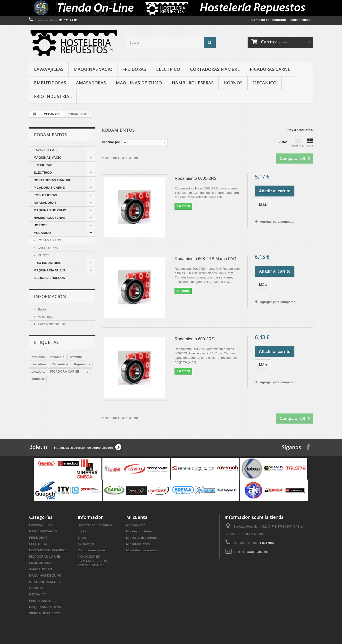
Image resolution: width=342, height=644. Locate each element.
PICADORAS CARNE (270, 69)
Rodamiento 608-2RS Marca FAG (205, 259)
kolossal (38, 379)
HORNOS (233, 83)
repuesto (38, 357)
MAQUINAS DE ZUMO (139, 83)
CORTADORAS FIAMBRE (215, 69)
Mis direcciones (138, 544)
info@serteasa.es (255, 552)
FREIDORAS (134, 69)
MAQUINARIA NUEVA (50, 270)
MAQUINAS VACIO (93, 69)
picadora (38, 371)
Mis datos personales (142, 550)
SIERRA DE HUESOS (49, 278)
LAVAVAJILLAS (49, 69)
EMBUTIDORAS (50, 83)
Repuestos (82, 364)
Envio (42, 309)
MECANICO (264, 83)
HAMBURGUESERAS (193, 83)
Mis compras (136, 525)
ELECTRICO (168, 69)
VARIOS (43, 255)
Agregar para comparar (277, 222)
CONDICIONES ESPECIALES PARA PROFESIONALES (92, 561)
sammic (76, 357)
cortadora (39, 364)
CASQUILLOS (47, 248)
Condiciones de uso (51, 324)
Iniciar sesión (300, 20)
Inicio (82, 531)
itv (86, 371)
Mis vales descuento (142, 538)
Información (50, 296)
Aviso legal (45, 317)
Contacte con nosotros (269, 20)
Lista (310, 143)
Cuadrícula (298, 143)
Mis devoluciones (139, 531)
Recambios (60, 364)
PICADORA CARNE (65, 371)
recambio (57, 357)
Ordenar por (111, 142)
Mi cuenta (137, 517)
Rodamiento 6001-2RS (196, 178)
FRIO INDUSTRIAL (53, 96)
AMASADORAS (91, 83)
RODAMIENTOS (49, 240)
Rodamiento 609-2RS (194, 339)
